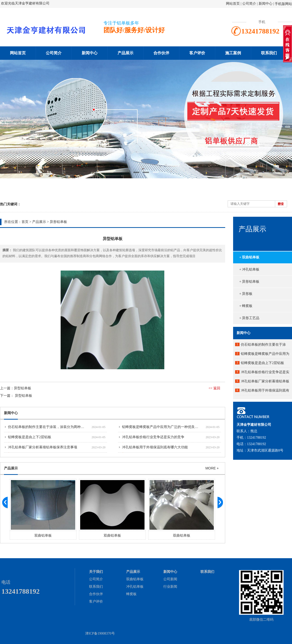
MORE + (212, 468)
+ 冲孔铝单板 (249, 269)
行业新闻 (170, 587)
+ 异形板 (246, 294)
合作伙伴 (161, 53)
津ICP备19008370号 (100, 633)
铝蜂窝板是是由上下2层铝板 (30, 437)
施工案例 (233, 53)
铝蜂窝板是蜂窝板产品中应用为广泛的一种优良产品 (162, 427)
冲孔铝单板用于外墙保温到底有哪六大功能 (155, 447)
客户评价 (197, 53)
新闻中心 (266, 4)
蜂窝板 (131, 594)
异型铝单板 (23, 388)
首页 (25, 222)
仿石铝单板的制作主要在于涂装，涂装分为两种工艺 (48, 427)
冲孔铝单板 (135, 587)
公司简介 (250, 4)
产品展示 (125, 53)
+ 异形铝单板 (249, 282)
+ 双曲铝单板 (249, 257)
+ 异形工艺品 (249, 318)
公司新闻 (170, 579)
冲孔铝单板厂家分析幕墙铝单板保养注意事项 (43, 447)
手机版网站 (283, 4)
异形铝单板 (58, 222)
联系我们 (269, 53)
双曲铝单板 (43, 536)
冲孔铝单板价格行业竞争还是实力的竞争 (153, 437)
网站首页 (233, 4)
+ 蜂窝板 (246, 306)
